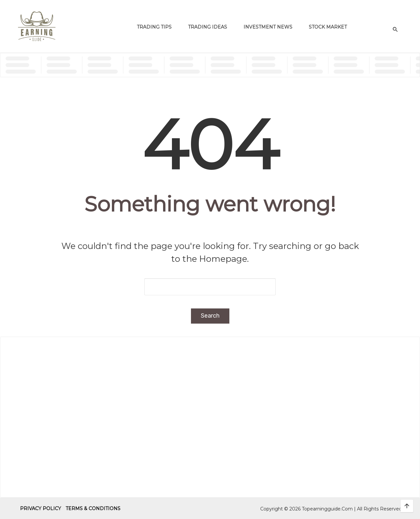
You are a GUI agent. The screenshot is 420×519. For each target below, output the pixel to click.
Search (210, 316)
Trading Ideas (208, 27)
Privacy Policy (41, 508)
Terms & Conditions (93, 508)
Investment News (268, 27)
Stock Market (328, 27)
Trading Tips (154, 27)
